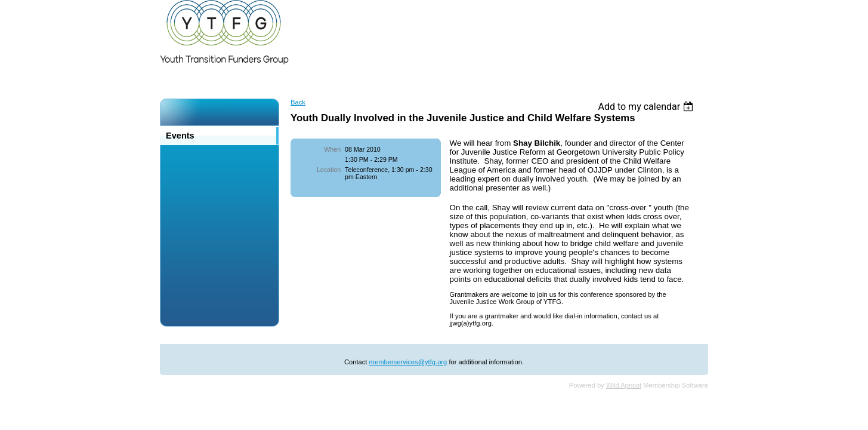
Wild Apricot (624, 385)
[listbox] (647, 107)
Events (180, 136)
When (332, 149)
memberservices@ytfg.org (408, 362)
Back (298, 102)
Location (329, 170)
